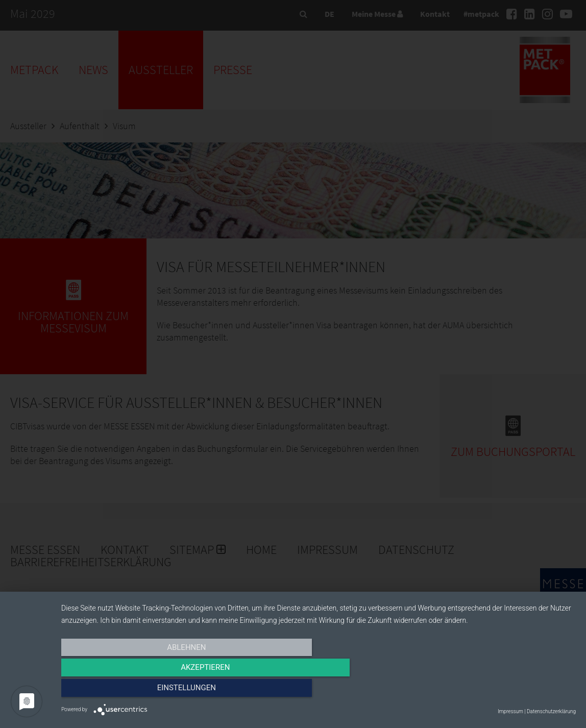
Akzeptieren (319, 691)
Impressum (510, 711)
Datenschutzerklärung (551, 711)
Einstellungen (498, 691)
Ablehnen (138, 691)
